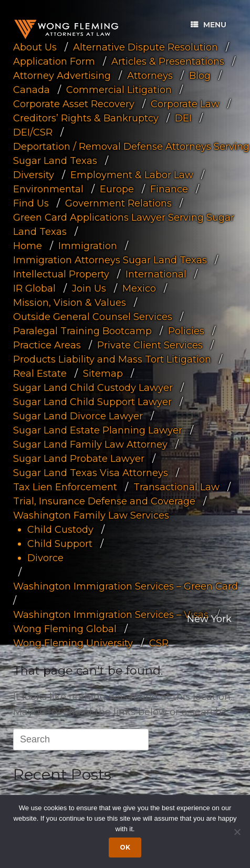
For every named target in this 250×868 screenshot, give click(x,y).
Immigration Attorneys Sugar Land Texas (110, 260)
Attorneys (150, 75)
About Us (35, 47)
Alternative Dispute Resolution (145, 47)
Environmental (48, 189)
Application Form (54, 61)
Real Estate (40, 373)
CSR (159, 643)
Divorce (45, 557)
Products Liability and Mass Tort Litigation (112, 359)
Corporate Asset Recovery (74, 104)
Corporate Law (185, 104)
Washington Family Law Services (91, 515)
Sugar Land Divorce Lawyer (78, 416)
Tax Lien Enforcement (65, 487)
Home (28, 245)
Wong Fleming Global (65, 628)
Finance (169, 189)
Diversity (34, 174)
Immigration (88, 245)
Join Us (89, 288)
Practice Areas (47, 345)
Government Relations (118, 203)
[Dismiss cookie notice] (237, 832)
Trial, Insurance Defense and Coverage (104, 501)
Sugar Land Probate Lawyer (79, 458)
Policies (186, 330)
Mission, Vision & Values (70, 302)
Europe (117, 189)
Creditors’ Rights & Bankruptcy (86, 118)
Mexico (139, 288)
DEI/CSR (33, 132)
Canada (32, 89)
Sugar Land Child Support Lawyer (92, 401)
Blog (200, 75)
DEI (183, 118)
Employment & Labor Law (132, 174)
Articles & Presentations (168, 61)
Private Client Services (150, 345)
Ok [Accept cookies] (125, 847)
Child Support (60, 543)
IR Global (34, 288)
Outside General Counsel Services (93, 316)
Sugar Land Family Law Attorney (90, 444)
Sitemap (103, 373)
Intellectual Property (61, 274)
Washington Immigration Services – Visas (111, 614)
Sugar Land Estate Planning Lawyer (98, 430)
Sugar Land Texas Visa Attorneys (91, 472)
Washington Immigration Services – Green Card (126, 586)
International (156, 274)
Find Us (31, 203)
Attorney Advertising (62, 75)
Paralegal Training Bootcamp (82, 330)
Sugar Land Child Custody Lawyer (93, 387)
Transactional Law (176, 487)
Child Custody (60, 529)
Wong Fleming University (73, 643)
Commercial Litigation (119, 89)
